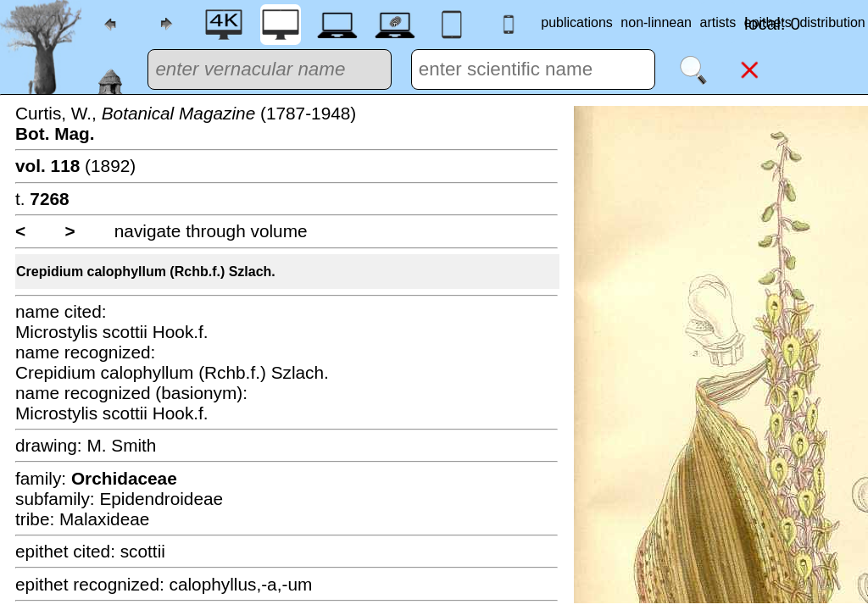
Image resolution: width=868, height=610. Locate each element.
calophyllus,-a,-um (241, 584)
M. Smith (121, 445)
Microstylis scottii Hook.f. (112, 332)
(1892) (75, 166)
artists (718, 22)
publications (577, 22)
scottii (143, 551)
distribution (832, 22)
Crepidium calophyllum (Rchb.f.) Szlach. (146, 272)
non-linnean (656, 22)
